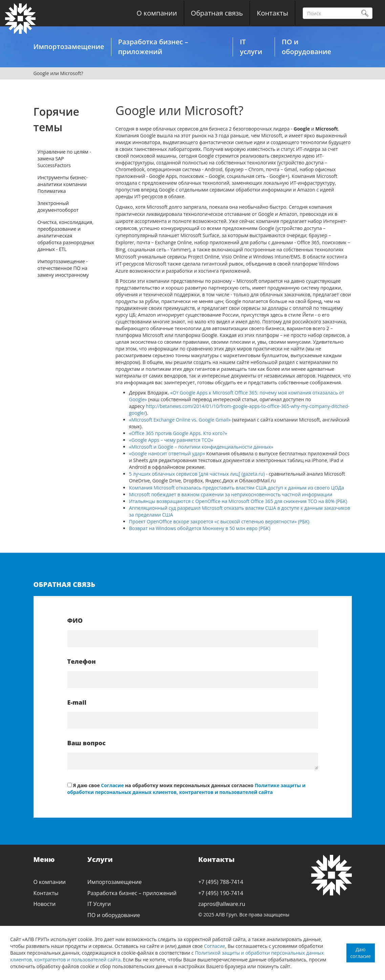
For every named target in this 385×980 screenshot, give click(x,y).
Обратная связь (217, 13)
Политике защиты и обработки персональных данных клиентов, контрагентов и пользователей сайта (187, 789)
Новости (45, 904)
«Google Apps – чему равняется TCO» (171, 440)
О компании (157, 13)
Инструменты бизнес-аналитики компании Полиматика (63, 184)
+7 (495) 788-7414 (221, 882)
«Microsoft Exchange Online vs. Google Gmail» (180, 420)
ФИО (75, 620)
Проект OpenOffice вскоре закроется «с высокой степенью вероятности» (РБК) (219, 521)
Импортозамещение (69, 47)
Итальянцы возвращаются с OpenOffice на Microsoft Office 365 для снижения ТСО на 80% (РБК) (238, 501)
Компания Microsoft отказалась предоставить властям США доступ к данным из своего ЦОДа (237, 488)
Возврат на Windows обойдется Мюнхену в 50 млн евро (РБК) (200, 528)
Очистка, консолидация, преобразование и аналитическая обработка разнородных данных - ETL (66, 236)
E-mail (77, 702)
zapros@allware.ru (222, 904)
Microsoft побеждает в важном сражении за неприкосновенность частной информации (231, 494)
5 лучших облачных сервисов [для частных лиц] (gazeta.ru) (198, 474)
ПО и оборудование (306, 47)
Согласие (215, 946)
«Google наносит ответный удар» (167, 453)
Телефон (82, 661)
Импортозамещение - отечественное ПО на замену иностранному (63, 268)
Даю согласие (361, 953)
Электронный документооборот (58, 207)
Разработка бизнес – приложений (153, 47)
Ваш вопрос (87, 743)
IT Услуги (99, 904)
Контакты (272, 13)
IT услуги (251, 47)
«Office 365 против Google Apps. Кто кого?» (178, 433)
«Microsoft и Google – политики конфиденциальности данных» (201, 447)
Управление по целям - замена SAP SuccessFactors (64, 158)
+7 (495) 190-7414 (221, 893)
